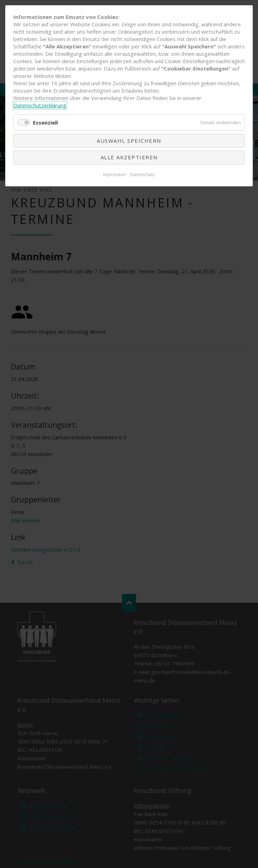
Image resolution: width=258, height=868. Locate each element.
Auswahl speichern (129, 141)
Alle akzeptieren (129, 157)
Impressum (114, 175)
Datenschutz (142, 175)
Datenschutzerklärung (40, 105)
